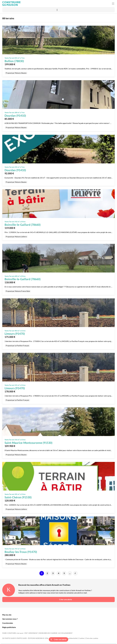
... (70, 573)
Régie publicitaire (9, 627)
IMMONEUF (33, 633)
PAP (26, 633)
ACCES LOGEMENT (65, 633)
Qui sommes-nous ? (10, 619)
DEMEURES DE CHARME (48, 633)
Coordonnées (8, 623)
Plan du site (7, 615)
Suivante (75, 573)
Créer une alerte (58, 639)
